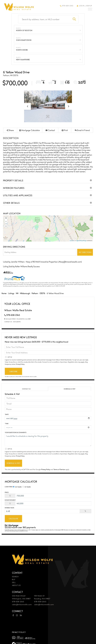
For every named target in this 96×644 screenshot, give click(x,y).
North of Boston (24, 30)
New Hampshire (23, 60)
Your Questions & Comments (16, 432)
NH (17, 293)
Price (7, 492)
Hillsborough (25, 293)
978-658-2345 (67, 6)
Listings (11, 293)
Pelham (35, 293)
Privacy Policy (20, 364)
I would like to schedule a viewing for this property (48, 440)
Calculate (13, 519)
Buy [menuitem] (14, 579)
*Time (7, 423)
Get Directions (85, 252)
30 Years (17, 487)
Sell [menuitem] (14, 582)
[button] (74, 19)
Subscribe (13, 371)
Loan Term (9, 487)
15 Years (27, 487)
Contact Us (8, 322)
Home (4, 293)
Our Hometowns (24, 40)
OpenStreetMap (81, 240)
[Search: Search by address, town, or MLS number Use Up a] (44, 19)
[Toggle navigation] (90, 10)
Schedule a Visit (70, 389)
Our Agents (17, 322)
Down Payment (10, 500)
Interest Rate (9, 508)
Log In (82, 6)
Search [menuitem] (15, 576)
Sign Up (89, 6)
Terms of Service (59, 469)
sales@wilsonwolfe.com (22, 604)
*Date (7, 414)
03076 (42, 293)
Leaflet (72, 240)
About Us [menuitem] (16, 585)
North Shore (22, 50)
